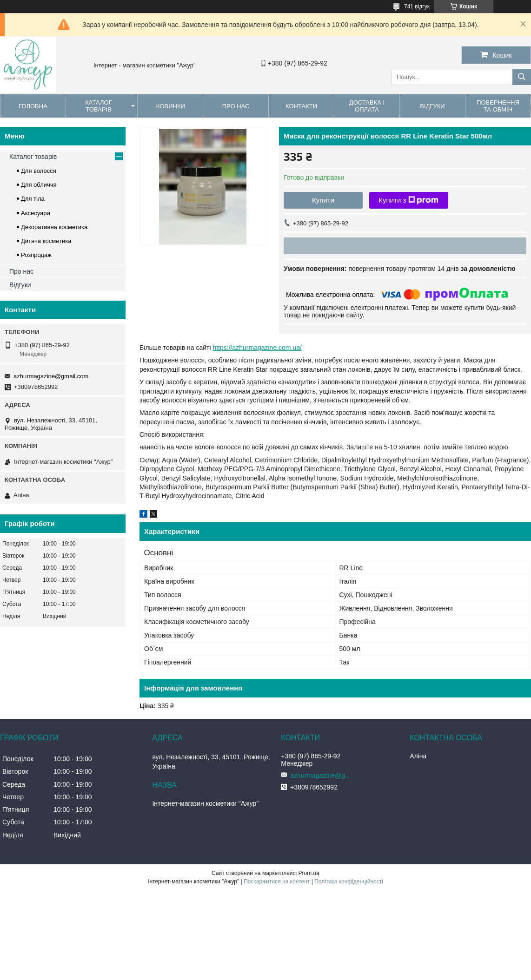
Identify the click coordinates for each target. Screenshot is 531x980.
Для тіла (33, 199)
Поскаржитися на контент (277, 881)
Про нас (236, 106)
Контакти (301, 106)
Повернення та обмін (498, 106)
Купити (323, 200)
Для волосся (39, 171)
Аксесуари (36, 213)
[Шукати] (522, 77)
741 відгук (417, 7)
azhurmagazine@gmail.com (51, 376)
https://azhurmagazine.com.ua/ (257, 348)
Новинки (170, 106)
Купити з (408, 200)
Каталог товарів (98, 106)
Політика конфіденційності (349, 881)
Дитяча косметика (46, 241)
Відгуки (432, 106)
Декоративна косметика (54, 227)
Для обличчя (39, 185)
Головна (33, 106)
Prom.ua (309, 873)
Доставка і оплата (367, 106)
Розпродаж (36, 255)
